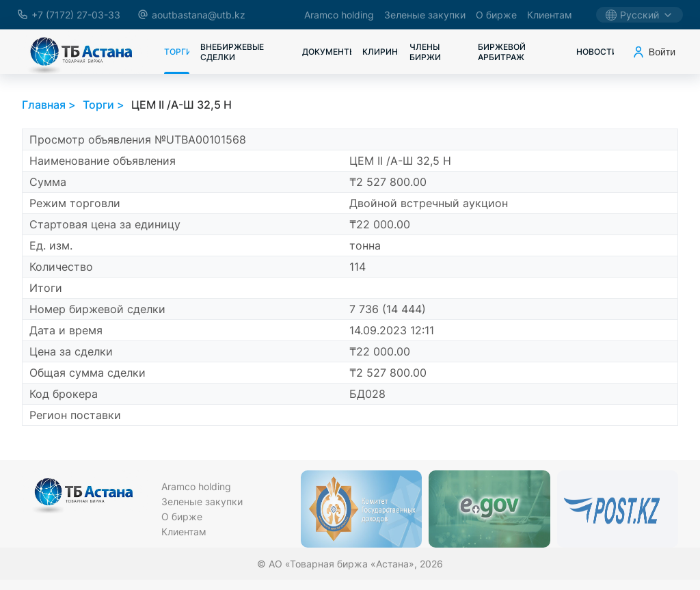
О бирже (496, 15)
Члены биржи (425, 52)
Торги (177, 52)
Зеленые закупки (425, 15)
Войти (654, 52)
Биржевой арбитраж (502, 52)
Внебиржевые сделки (232, 52)
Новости (595, 52)
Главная (44, 105)
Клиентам (550, 15)
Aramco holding (339, 15)
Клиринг (380, 52)
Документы (326, 52)
